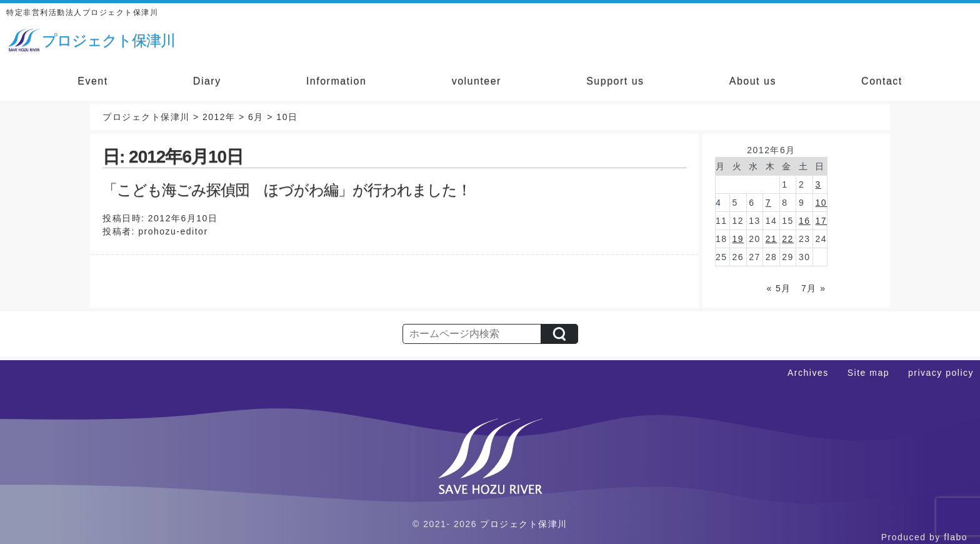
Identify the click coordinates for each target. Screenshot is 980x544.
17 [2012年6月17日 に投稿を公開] (821, 221)
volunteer (477, 81)
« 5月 (778, 288)
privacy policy (941, 373)
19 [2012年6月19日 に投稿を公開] (738, 239)
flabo (956, 537)
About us (753, 81)
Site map (868, 373)
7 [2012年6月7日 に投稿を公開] (768, 203)
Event (92, 81)
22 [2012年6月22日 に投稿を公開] (788, 239)
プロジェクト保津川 (524, 524)
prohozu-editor (173, 231)
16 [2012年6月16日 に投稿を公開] (805, 221)
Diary (207, 81)
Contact (882, 81)
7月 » (813, 288)
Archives (808, 373)
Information (337, 81)
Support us (615, 81)
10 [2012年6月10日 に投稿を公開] (821, 203)
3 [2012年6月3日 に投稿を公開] (818, 184)
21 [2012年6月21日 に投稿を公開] (772, 239)
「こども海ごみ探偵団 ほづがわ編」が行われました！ (287, 190)
